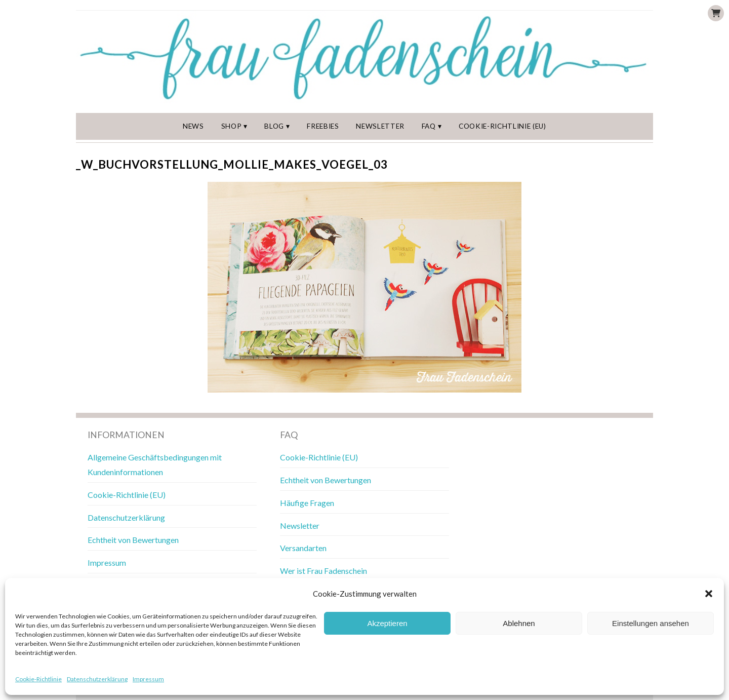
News (193, 126)
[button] (709, 594)
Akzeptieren (387, 623)
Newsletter (380, 126)
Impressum (148, 679)
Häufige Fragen (307, 503)
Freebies (323, 126)
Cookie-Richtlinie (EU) (502, 126)
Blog (274, 126)
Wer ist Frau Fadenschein (323, 571)
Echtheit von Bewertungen (133, 540)
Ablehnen (519, 623)
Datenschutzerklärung (97, 679)
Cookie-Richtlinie (38, 679)
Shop (232, 126)
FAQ (429, 126)
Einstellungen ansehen (651, 623)
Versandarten (303, 548)
